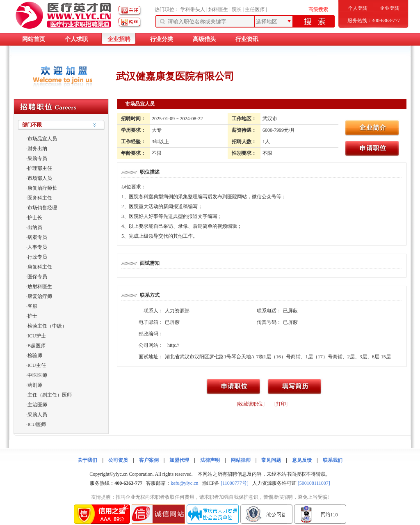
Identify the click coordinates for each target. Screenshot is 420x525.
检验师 (35, 355)
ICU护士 (37, 336)
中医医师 (37, 375)
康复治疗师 (40, 296)
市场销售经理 (42, 208)
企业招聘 (119, 39)
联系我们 (333, 460)
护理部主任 (40, 168)
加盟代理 (179, 460)
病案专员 (37, 237)
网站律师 (241, 460)
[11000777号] (235, 483)
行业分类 (162, 39)
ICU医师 (37, 424)
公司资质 (118, 460)
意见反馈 (302, 460)
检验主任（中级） (47, 326)
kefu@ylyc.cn (184, 483)
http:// (173, 345)
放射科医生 (40, 287)
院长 (237, 9)
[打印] (281, 404)
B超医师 (37, 346)
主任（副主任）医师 (50, 395)
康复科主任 (40, 267)
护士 (32, 316)
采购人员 (37, 415)
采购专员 (37, 158)
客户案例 (149, 460)
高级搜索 (318, 9)
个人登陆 (358, 8)
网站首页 (34, 39)
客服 (32, 306)
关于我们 (87, 460)
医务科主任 (40, 198)
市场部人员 (40, 178)
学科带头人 (193, 9)
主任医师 (255, 9)
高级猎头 (204, 39)
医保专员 (37, 277)
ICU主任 (37, 365)
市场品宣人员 (42, 139)
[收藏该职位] (251, 404)
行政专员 (37, 257)
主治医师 (37, 405)
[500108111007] (314, 483)
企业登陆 (390, 8)
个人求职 (76, 39)
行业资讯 (247, 39)
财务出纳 (37, 149)
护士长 (35, 218)
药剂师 (35, 385)
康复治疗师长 (42, 188)
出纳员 (35, 227)
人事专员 (37, 247)
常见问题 (271, 460)
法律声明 (210, 460)
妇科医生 (218, 9)
